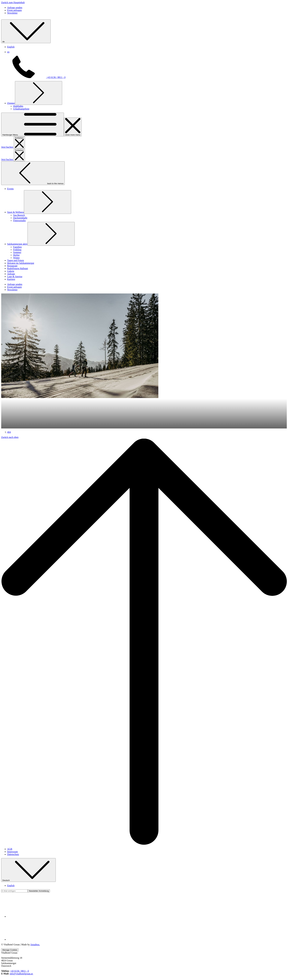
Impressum (12, 939)
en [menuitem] (8, 79)
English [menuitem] (11, 74)
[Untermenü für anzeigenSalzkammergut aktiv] (51, 183)
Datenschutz (13, 941)
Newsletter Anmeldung (39, 978)
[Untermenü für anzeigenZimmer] (39, 120)
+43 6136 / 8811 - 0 (33, 104)
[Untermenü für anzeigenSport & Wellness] (48, 152)
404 (9, 519)
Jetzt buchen (7, 243)
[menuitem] (11, 130)
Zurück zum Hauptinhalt (13, 2)
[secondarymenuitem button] (15, 285)
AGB (10, 936)
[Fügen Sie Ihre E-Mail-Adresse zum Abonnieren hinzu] (14, 978)
